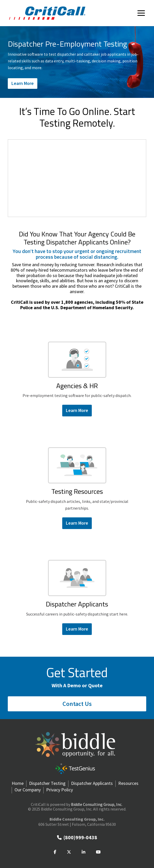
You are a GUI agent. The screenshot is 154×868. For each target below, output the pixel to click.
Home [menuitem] (18, 783)
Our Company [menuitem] (28, 790)
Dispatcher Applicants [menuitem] (92, 783)
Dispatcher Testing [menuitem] (47, 783)
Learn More (23, 83)
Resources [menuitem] (128, 783)
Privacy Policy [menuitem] (59, 790)
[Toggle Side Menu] (141, 13)
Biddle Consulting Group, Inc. (97, 804)
